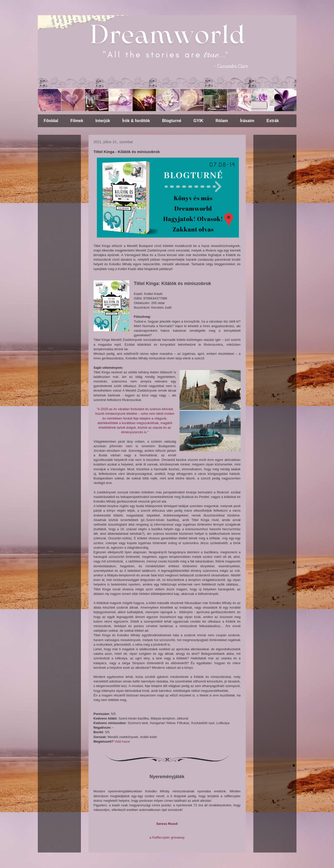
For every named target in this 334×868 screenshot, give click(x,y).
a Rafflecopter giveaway (167, 837)
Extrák (273, 121)
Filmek (77, 121)
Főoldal (51, 121)
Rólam (222, 121)
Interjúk (103, 121)
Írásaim (247, 121)
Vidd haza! (122, 741)
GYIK (198, 121)
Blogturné (172, 121)
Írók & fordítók (136, 121)
